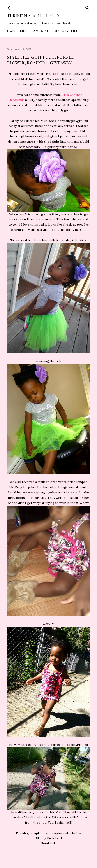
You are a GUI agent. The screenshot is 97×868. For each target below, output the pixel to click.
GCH (63, 812)
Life (75, 31)
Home (12, 31)
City (65, 31)
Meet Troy (29, 31)
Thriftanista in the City (33, 16)
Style (46, 31)
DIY (56, 31)
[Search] (87, 7)
